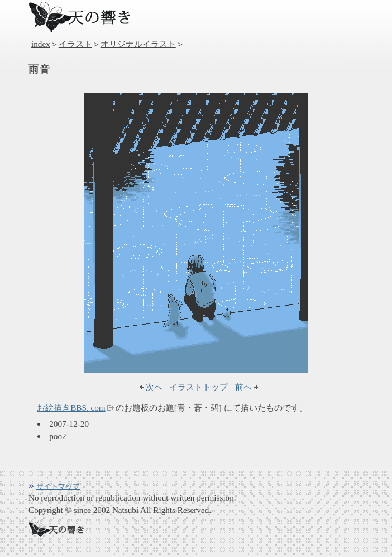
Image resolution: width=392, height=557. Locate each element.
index (41, 44)
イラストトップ (199, 387)
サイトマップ (58, 486)
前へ (243, 387)
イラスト (75, 44)
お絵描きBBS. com (71, 408)
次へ (154, 387)
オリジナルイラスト (138, 44)
